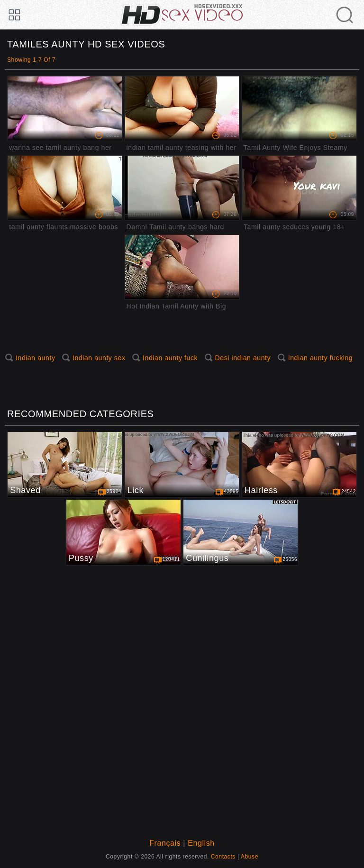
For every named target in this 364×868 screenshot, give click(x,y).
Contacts (223, 857)
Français (165, 843)
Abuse (250, 857)
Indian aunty (35, 358)
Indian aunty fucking (321, 358)
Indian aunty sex (99, 358)
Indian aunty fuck (170, 358)
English (201, 843)
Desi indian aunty (243, 358)
